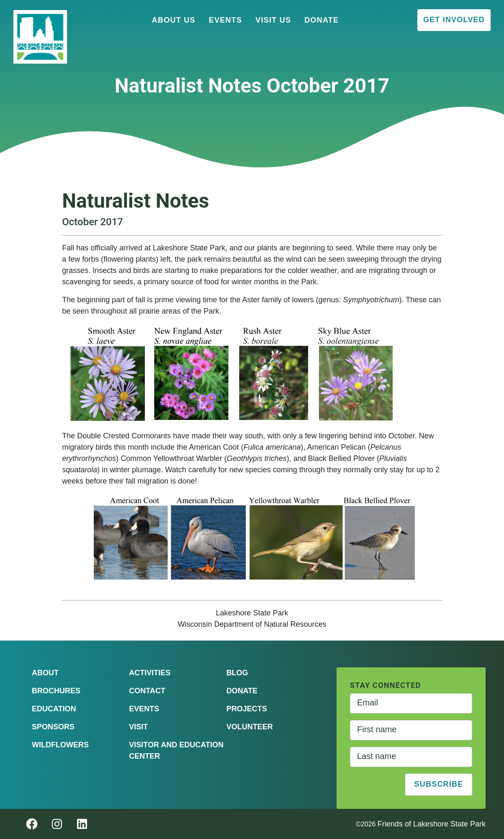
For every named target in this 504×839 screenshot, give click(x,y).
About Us (174, 20)
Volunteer (250, 727)
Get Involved (454, 20)
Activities (150, 673)
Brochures (56, 691)
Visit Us (273, 20)
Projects (247, 709)
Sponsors (53, 727)
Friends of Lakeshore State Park (432, 824)
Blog (237, 673)
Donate (321, 20)
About (45, 673)
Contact (147, 691)
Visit (138, 727)
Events (226, 20)
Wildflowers (60, 745)
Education (54, 709)
